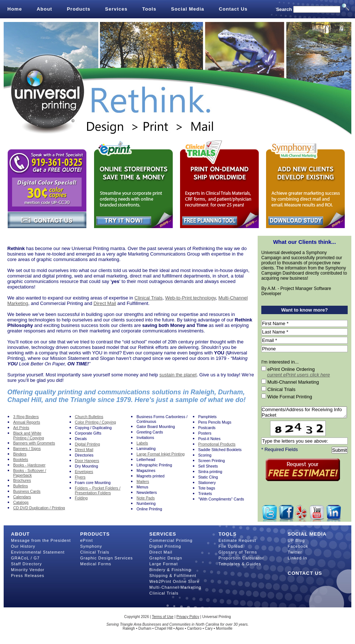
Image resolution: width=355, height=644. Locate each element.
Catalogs (21, 502)
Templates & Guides (240, 564)
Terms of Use (163, 617)
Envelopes (84, 472)
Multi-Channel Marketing (175, 587)
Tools (150, 9)
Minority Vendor (28, 570)
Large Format (164, 564)
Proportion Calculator (241, 558)
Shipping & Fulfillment (173, 576)
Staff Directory (27, 564)
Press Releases (28, 576)
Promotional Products (217, 444)
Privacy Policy (188, 617)
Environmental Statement (38, 552)
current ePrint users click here (299, 375)
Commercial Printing (171, 540)
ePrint (87, 540)
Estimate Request (237, 540)
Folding (81, 498)
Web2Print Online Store (174, 581)
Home (15, 9)
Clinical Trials (148, 298)
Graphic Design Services (106, 558)
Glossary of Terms (238, 552)
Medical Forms (96, 564)
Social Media (188, 9)
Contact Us (233, 9)
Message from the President (41, 540)
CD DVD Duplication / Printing (39, 508)
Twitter (295, 552)
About (44, 9)
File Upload (231, 546)
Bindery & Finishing (170, 570)
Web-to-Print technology (190, 298)
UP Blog (296, 540)
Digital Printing (165, 546)
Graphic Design (166, 558)
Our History (23, 546)
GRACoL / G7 (25, 558)
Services (116, 9)
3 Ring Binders (26, 417)
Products (79, 9)
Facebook (298, 546)
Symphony (91, 546)
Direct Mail (105, 303)
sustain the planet (178, 375)
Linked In (298, 558)
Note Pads (146, 498)
